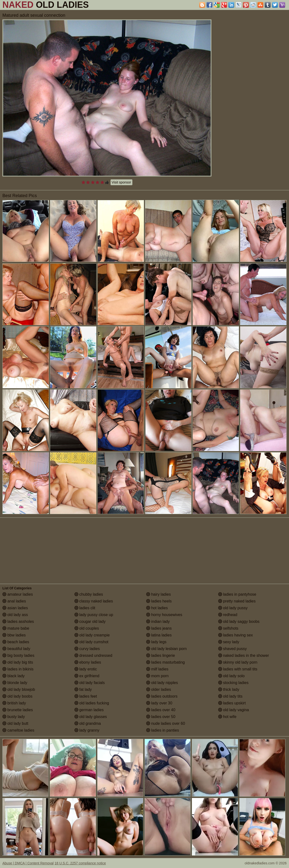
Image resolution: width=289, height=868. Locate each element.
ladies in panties (163, 730)
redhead (228, 615)
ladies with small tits (238, 669)
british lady (14, 703)
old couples (87, 628)
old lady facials (90, 683)
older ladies (159, 689)
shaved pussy (233, 649)
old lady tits (230, 696)
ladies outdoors (162, 696)
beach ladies (16, 642)
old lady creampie (92, 635)
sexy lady (229, 642)
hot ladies (157, 608)
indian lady (158, 622)
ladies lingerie (161, 655)
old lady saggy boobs (239, 622)
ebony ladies (88, 662)
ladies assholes (18, 622)
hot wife (227, 717)
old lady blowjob (19, 689)
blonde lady (15, 683)
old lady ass (15, 615)
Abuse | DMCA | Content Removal (28, 863)
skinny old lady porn (238, 662)
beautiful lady (16, 649)
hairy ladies (158, 594)
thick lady (229, 689)
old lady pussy (233, 608)
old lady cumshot (92, 642)
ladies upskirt (232, 703)
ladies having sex (236, 635)
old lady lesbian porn (166, 649)
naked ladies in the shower (244, 655)
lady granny (87, 730)
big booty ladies (18, 655)
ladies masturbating (165, 662)
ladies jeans (159, 628)
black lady (14, 676)
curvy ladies (87, 649)
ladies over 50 (161, 717)
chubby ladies (89, 594)
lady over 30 (159, 703)
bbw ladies (14, 635)
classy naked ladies (94, 601)
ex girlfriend (87, 676)
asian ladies (15, 608)
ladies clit (85, 608)
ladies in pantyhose (237, 594)
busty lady (14, 717)
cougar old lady (90, 622)
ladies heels (159, 601)
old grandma (88, 723)
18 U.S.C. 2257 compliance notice (80, 863)
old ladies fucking (92, 703)
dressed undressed (93, 655)
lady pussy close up (94, 615)
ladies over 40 (161, 710)
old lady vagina (234, 710)
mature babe (16, 628)
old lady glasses (91, 717)
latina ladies (159, 635)
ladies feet (86, 696)
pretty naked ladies (237, 601)
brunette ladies (18, 710)
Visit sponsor (121, 182)
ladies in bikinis (18, 669)
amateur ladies (18, 594)
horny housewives (164, 615)
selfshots (228, 628)
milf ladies (157, 669)
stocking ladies (233, 683)
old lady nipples (162, 683)
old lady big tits (18, 662)
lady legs (156, 642)
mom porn (157, 676)
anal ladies (14, 601)
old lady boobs (17, 696)
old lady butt (15, 723)
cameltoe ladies (18, 730)
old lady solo (231, 676)
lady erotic (86, 669)
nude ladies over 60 (166, 723)
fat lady (83, 689)
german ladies (89, 710)
